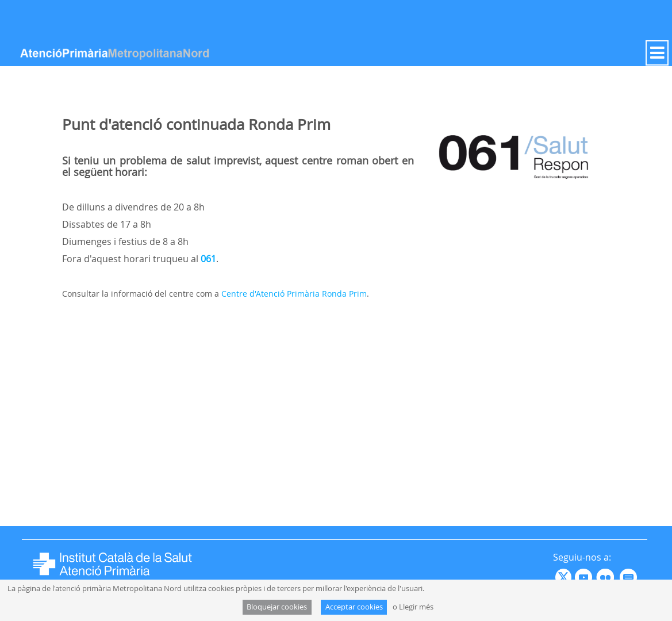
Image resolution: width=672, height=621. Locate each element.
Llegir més (416, 607)
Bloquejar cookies (277, 607)
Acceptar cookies (354, 607)
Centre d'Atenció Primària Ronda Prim (294, 294)
